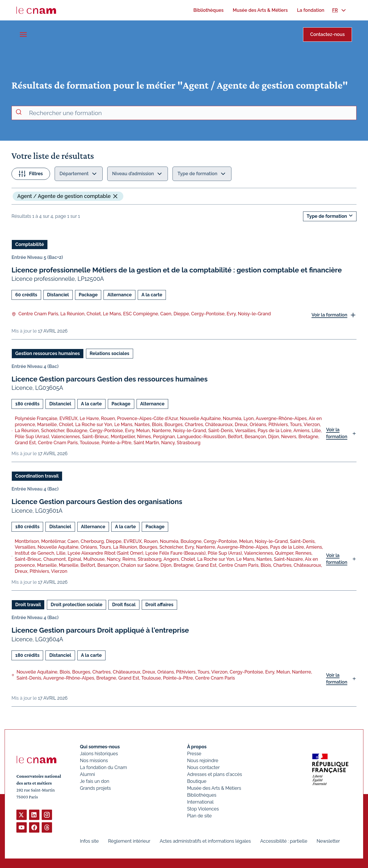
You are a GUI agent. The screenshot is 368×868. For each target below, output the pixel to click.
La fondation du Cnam (103, 767)
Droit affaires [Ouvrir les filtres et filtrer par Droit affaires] (159, 605)
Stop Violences (203, 809)
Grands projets (95, 788)
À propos (197, 747)
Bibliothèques (202, 795)
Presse (194, 754)
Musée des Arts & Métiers (214, 788)
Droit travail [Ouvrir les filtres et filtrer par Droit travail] (28, 605)
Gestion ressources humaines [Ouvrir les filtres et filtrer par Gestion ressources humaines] (48, 353)
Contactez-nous (327, 34)
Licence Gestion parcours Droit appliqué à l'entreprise (100, 630)
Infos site (89, 841)
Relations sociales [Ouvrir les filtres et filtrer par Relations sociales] (110, 353)
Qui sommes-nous (100, 747)
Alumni (87, 774)
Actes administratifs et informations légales (205, 841)
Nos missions (94, 761)
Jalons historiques (99, 754)
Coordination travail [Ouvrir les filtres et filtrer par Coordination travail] (37, 476)
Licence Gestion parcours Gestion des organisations (97, 502)
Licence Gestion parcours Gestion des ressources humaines (110, 379)
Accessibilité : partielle (284, 841)
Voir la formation (329, 315)
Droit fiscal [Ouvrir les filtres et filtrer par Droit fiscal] (124, 605)
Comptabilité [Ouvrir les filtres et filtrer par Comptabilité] (30, 244)
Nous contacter (204, 767)
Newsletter (328, 841)
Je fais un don (95, 781)
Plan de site (200, 816)
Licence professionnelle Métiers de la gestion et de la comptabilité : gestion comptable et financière (177, 270)
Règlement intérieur (129, 841)
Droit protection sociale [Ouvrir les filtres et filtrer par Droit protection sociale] (76, 605)
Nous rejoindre (203, 761)
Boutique (197, 781)
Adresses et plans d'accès (215, 774)
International (200, 802)
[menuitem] (208, 10)
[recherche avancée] (190, 113)
